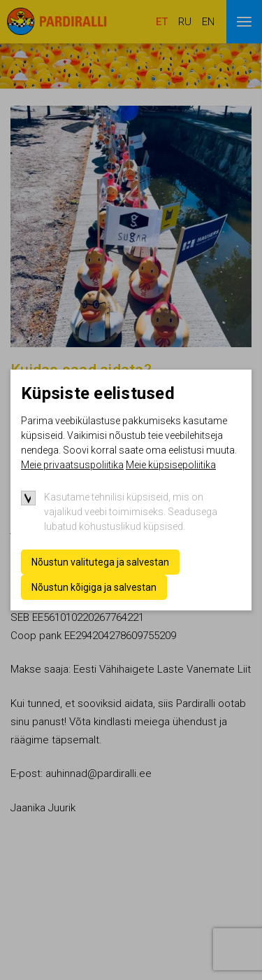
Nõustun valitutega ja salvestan (100, 562)
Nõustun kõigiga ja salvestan (94, 587)
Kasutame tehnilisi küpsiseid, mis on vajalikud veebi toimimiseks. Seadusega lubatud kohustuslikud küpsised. (131, 512)
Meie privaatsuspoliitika (72, 465)
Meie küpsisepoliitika (171, 465)
